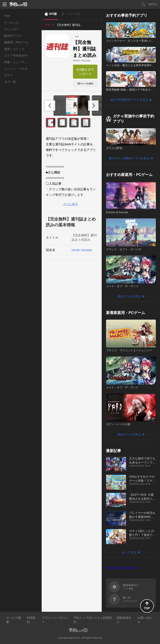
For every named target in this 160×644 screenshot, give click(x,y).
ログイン (153, 4)
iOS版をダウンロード (85, 72)
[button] (93, 106)
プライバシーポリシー (55, 620)
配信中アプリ (13, 36)
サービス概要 (14, 620)
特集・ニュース (14, 62)
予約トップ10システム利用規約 (93, 620)
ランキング (11, 23)
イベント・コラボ (16, 69)
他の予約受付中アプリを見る (129, 100)
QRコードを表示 (85, 84)
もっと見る (129, 552)
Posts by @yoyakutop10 (122, 568)
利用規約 (31, 620)
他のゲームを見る (129, 296)
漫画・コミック (14, 49)
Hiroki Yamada (82, 60)
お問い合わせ (145, 620)
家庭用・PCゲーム (16, 42)
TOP (7, 16)
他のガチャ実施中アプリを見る (129, 158)
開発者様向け (124, 620)
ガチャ (9, 75)
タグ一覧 (10, 82)
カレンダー (11, 29)
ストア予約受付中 (16, 56)
